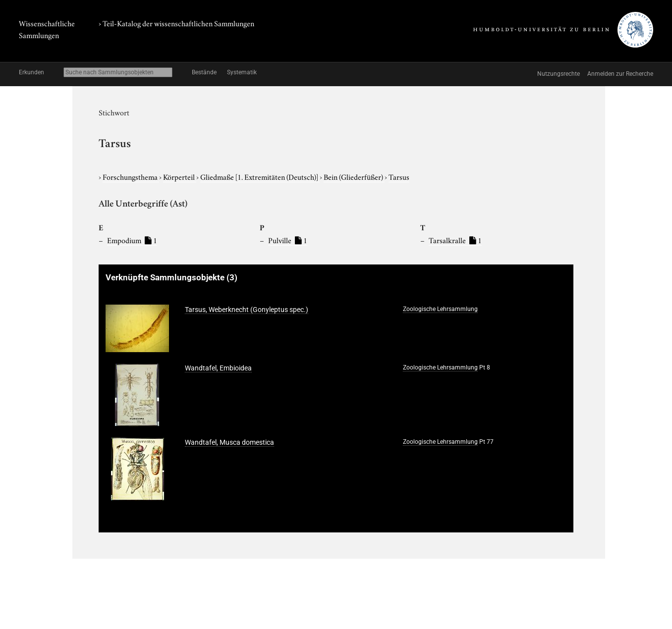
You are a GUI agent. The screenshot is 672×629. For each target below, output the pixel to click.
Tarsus (399, 176)
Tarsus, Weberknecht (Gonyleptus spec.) (247, 310)
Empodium (132, 240)
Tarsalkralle (455, 240)
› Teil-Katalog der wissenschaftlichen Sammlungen (176, 23)
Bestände (204, 72)
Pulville (288, 240)
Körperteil (180, 176)
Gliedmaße (260, 176)
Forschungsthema (131, 176)
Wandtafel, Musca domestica (229, 442)
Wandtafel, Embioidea (218, 368)
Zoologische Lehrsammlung (440, 309)
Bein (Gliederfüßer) (354, 176)
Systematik (242, 72)
